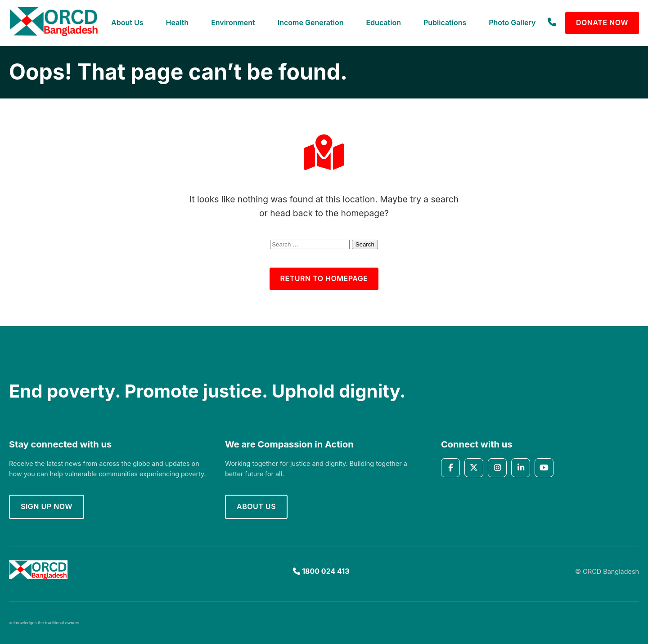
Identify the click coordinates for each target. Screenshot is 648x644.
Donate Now (602, 22)
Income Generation (311, 22)
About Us (127, 22)
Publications (445, 22)
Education (383, 22)
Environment (233, 22)
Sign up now (47, 506)
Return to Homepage (324, 278)
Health (178, 22)
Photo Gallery (512, 22)
